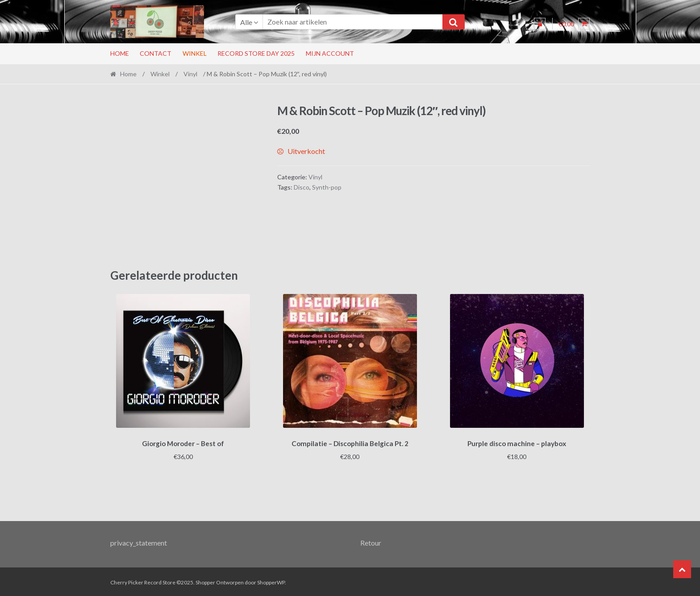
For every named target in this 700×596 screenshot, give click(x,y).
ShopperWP (271, 581)
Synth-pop (327, 187)
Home (120, 53)
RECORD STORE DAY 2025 (256, 53)
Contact (156, 53)
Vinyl (190, 74)
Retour (371, 541)
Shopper (205, 581)
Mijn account (330, 53)
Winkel (195, 53)
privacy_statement (139, 541)
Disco (302, 187)
